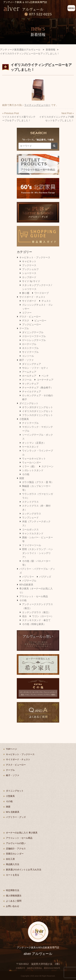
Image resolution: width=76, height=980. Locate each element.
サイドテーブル (30, 352)
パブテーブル (29, 581)
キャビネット (29, 261)
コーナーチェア (45, 380)
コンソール (28, 356)
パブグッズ (45, 577)
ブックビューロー (32, 324)
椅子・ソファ (26, 360)
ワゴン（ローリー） (43, 616)
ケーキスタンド (30, 447)
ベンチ (45, 376)
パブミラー (28, 577)
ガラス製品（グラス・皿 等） (38, 482)
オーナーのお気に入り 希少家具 (22, 833)
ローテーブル (29, 344)
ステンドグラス (30, 502)
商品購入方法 (13, 864)
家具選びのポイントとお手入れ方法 (24, 870)
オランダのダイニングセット (37, 407)
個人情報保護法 (14, 896)
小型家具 (24, 419)
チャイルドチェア (32, 391)
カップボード (29, 277)
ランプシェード (30, 518)
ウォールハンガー (32, 462)
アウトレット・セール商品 (34, 596)
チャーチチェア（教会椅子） (37, 388)
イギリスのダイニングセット (37, 411)
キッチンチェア (30, 384)
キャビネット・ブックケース (35, 257)
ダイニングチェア (32, 364)
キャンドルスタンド (33, 533)
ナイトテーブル (30, 423)
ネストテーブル (30, 348)
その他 (26, 474)
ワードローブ (42, 293)
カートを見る (13, 875)
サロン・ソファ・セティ (35, 368)
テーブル (24, 328)
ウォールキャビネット (34, 459)
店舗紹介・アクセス (16, 849)
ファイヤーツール (32, 545)
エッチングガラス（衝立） (36, 612)
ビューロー (40, 321)
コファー (27, 313)
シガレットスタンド (33, 470)
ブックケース (29, 265)
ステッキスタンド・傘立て (36, 620)
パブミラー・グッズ (16, 817)
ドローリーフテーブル (34, 336)
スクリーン (47, 466)
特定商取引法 (13, 890)
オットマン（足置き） (34, 443)
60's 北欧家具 (13, 812)
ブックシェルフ (30, 269)
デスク (26, 321)
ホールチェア (29, 376)
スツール (27, 380)
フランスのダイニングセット (37, 415)
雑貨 (22, 478)
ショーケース (29, 273)
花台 (24, 616)
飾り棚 (26, 293)
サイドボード (29, 301)
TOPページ (12, 749)
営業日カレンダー (15, 854)
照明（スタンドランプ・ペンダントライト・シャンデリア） (37, 553)
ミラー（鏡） (29, 466)
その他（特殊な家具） (34, 624)
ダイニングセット (29, 403)
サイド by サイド (31, 281)
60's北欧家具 (26, 585)
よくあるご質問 (14, 901)
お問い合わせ (13, 906)
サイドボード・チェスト (32, 297)
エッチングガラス (32, 514)
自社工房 (10, 859)
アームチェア (29, 372)
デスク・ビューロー (30, 317)
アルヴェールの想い (16, 843)
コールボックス (30, 530)
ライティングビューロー (37, 105)
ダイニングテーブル (33, 332)
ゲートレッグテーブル (34, 340)
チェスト (46, 301)
